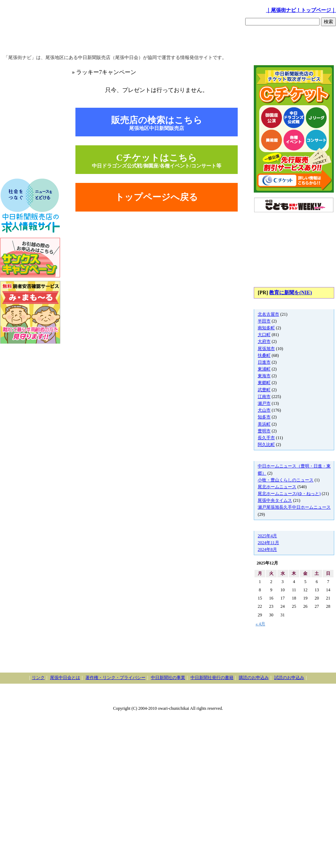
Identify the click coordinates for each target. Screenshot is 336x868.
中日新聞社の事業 (168, 678)
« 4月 (260, 624)
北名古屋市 (268, 314)
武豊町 (264, 390)
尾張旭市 (266, 349)
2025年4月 (267, 536)
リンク (38, 678)
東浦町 (264, 369)
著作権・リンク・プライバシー (115, 678)
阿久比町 (266, 445)
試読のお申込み (289, 678)
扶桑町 (264, 355)
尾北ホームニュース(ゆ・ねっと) (289, 494)
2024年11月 (268, 543)
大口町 (264, 335)
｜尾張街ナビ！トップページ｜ (301, 10)
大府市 (264, 341)
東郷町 (264, 383)
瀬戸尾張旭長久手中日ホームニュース (294, 507)
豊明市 (264, 431)
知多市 (264, 417)
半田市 (264, 321)
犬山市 (264, 410)
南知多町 (266, 328)
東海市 (264, 376)
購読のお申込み (254, 678)
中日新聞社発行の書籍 (212, 678)
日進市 (264, 362)
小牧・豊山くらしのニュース (286, 480)
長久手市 (266, 438)
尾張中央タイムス (275, 500)
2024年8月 (267, 549)
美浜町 (264, 424)
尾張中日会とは (65, 678)
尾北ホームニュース (277, 487)
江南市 (264, 397)
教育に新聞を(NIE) (290, 292)
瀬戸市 (264, 403)
